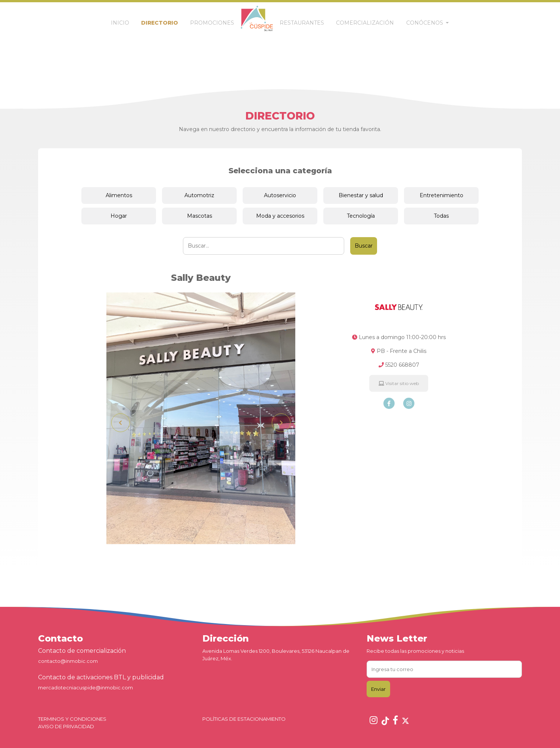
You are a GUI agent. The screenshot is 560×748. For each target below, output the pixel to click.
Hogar (119, 216)
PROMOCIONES (212, 23)
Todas (441, 216)
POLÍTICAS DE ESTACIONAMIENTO (244, 719)
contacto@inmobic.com (68, 661)
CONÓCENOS (425, 23)
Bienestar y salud (361, 195)
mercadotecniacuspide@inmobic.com (85, 688)
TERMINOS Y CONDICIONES (72, 719)
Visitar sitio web (399, 383)
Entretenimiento (441, 195)
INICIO (120, 23)
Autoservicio (280, 195)
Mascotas (200, 216)
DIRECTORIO (160, 23)
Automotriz (199, 195)
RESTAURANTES (302, 23)
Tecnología (361, 216)
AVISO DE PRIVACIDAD (66, 726)
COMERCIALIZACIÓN (365, 23)
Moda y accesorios (280, 216)
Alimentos (119, 195)
